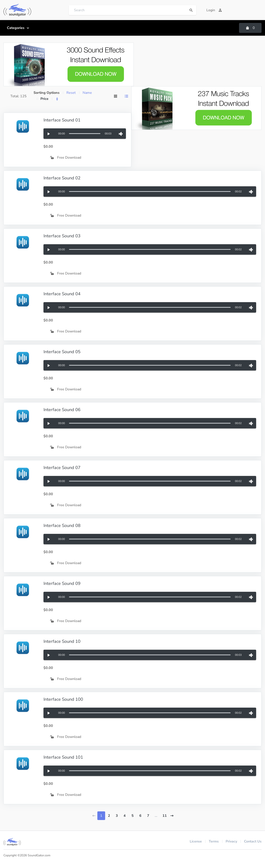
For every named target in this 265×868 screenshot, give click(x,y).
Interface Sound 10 (62, 641)
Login (214, 10)
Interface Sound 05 (62, 352)
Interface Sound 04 (62, 294)
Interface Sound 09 (62, 583)
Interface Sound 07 (62, 468)
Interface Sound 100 (63, 699)
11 (165, 816)
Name (87, 93)
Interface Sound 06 (62, 410)
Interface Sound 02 (62, 178)
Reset (71, 93)
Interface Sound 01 (62, 120)
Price (44, 99)
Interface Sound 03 (62, 236)
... (156, 816)
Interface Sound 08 (62, 526)
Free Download (66, 158)
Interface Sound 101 (63, 757)
